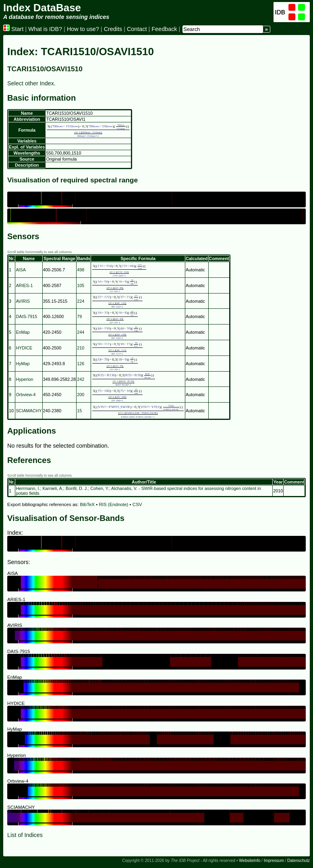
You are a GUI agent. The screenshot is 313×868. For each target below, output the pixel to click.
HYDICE (24, 348)
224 (81, 301)
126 (81, 364)
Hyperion (24, 379)
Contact (137, 29)
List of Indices (25, 835)
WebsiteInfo (250, 861)
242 (81, 379)
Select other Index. (31, 83)
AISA (21, 270)
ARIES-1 (24, 285)
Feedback (164, 29)
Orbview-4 (26, 395)
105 (81, 285)
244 (81, 332)
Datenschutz (298, 861)
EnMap (23, 332)
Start (13, 29)
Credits (113, 29)
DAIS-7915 (26, 316)
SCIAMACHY (29, 411)
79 (79, 316)
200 (81, 395)
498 (81, 270)
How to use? (83, 29)
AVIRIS (23, 301)
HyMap (23, 364)
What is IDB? (45, 29)
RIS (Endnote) (113, 504)
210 (81, 348)
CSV (137, 504)
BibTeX (88, 504)
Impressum (274, 861)
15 (79, 411)
